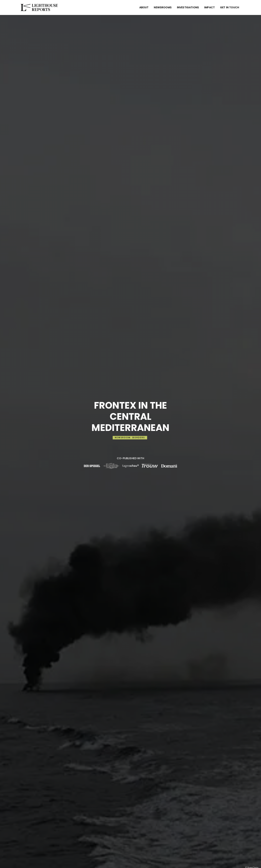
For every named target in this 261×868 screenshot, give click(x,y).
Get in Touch (230, 7)
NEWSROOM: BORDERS (130, 437)
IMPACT (209, 7)
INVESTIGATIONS (188, 7)
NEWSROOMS (163, 7)
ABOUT (144, 7)
